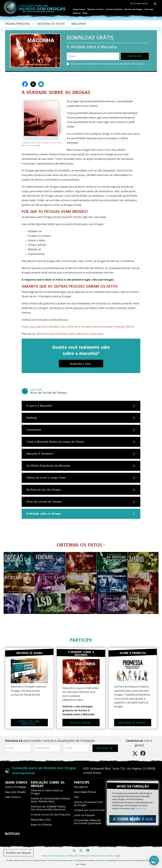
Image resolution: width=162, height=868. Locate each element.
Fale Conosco (13, 797)
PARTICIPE (81, 640)
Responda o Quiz (41, 819)
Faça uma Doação (15, 792)
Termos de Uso (97, 855)
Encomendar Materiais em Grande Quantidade (88, 821)
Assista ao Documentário (50, 800)
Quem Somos (79, 9)
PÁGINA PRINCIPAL (18, 24)
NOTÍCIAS (12, 833)
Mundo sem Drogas (134, 9)
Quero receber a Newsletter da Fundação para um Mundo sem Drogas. (105, 64)
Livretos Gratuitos (114, 9)
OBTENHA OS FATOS (51, 24)
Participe (149, 9)
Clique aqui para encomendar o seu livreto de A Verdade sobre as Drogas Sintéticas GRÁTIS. (78, 327)
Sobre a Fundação (16, 787)
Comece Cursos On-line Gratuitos (51, 814)
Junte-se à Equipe (84, 815)
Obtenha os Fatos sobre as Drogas (47, 792)
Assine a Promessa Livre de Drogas (88, 803)
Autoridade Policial (85, 792)
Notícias (77, 13)
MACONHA (79, 24)
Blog (85, 13)
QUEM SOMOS (16, 782)
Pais (76, 797)
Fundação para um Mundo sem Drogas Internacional (44, 770)
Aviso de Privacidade (53, 855)
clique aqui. (141, 808)
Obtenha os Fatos (95, 9)
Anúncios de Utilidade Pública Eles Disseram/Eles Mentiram (48, 808)
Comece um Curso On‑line (89, 810)
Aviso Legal (114, 855)
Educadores (81, 787)
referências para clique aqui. (70, 334)
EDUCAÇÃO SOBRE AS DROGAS (48, 784)
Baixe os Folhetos (41, 824)
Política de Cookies (76, 855)
